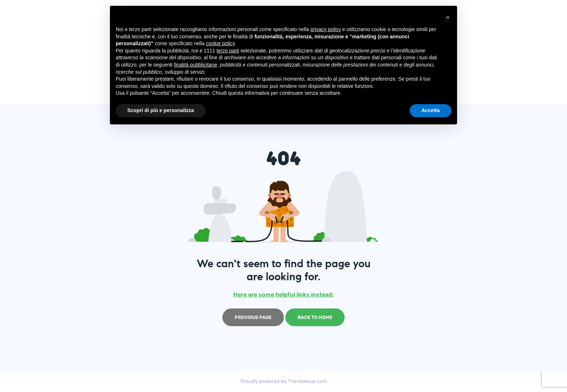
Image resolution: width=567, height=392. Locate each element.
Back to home (315, 317)
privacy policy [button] (326, 29)
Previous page (253, 317)
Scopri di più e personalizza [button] (161, 110)
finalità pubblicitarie (195, 65)
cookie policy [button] (220, 43)
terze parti (228, 51)
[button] (448, 17)
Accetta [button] (430, 110)
